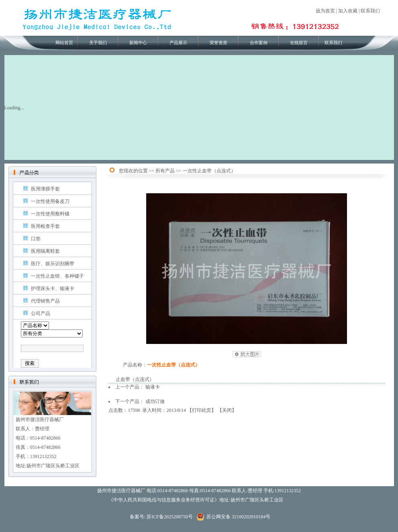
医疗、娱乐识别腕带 (53, 264)
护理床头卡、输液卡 (53, 289)
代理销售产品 (45, 301)
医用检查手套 (45, 226)
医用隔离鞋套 (45, 251)
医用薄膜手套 (45, 189)
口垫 (36, 239)
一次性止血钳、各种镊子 (57, 276)
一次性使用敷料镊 (50, 214)
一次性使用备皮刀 (50, 201)
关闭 (227, 410)
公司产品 (41, 313)
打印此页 (202, 410)
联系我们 (370, 11)
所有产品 (165, 171)
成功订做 (155, 401)
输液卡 (153, 387)
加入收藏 (348, 11)
